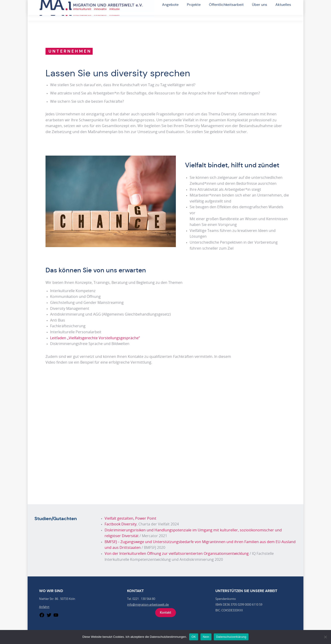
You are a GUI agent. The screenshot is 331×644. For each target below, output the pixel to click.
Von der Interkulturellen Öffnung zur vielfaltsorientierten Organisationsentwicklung (177, 554)
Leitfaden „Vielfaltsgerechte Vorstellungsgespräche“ (95, 338)
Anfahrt (44, 607)
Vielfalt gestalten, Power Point (130, 519)
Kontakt (166, 613)
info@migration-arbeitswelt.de (148, 605)
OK (194, 637)
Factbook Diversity (121, 524)
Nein (206, 637)
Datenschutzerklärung (231, 637)
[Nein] (325, 637)
